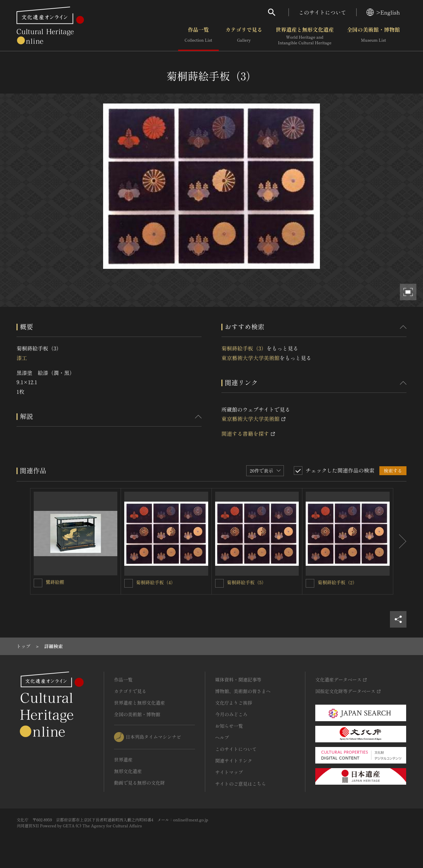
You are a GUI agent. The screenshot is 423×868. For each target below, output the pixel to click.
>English (383, 12)
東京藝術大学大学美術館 (250, 358)
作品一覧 (198, 36)
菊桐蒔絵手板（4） (156, 582)
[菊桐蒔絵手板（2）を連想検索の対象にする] (310, 583)
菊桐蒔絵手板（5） (247, 582)
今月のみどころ (231, 714)
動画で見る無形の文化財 (139, 783)
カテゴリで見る (244, 36)
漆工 (22, 358)
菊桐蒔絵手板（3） (244, 348)
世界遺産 (123, 760)
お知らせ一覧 (229, 726)
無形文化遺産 (128, 771)
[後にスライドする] (400, 541)
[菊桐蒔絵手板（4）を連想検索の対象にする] (129, 583)
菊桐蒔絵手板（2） (337, 582)
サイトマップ (229, 772)
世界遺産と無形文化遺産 (305, 36)
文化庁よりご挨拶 (234, 703)
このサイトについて (323, 12)
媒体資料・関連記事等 (238, 680)
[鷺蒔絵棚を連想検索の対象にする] (38, 583)
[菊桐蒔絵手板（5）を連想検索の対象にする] (219, 583)
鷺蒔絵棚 (55, 582)
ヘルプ (222, 737)
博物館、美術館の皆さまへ (243, 691)
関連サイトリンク (234, 761)
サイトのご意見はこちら (241, 784)
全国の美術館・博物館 (373, 36)
